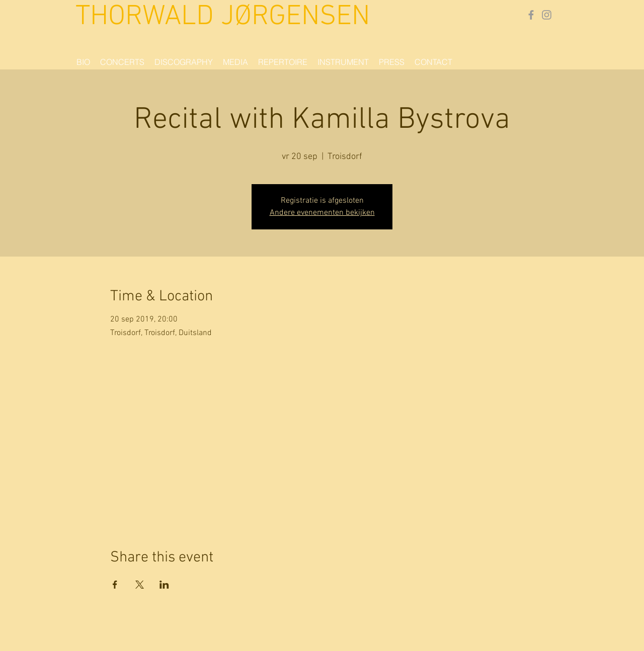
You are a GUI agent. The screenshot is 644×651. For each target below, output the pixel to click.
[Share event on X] (140, 585)
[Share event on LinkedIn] (164, 585)
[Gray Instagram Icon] (547, 15)
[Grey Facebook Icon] (531, 15)
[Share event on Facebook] (115, 585)
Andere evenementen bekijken (322, 213)
